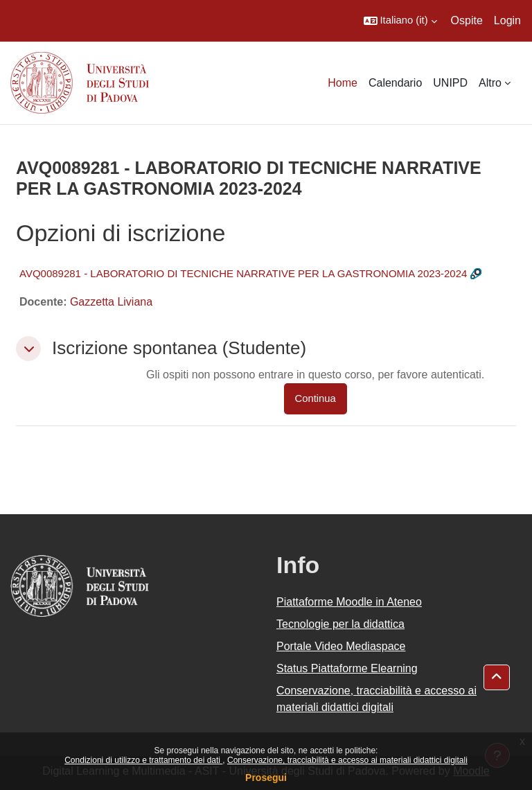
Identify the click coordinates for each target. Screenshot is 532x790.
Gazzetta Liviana (111, 302)
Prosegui (266, 778)
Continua (316, 398)
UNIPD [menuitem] (450, 83)
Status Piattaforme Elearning (347, 668)
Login (507, 20)
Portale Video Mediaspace (341, 646)
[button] (400, 21)
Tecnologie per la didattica (340, 624)
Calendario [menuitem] (395, 83)
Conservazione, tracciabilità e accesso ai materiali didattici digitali (347, 760)
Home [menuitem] (343, 83)
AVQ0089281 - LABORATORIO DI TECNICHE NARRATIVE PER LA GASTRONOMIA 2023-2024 (243, 273)
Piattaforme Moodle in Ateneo (349, 602)
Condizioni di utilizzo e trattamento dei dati (143, 760)
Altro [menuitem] (490, 83)
